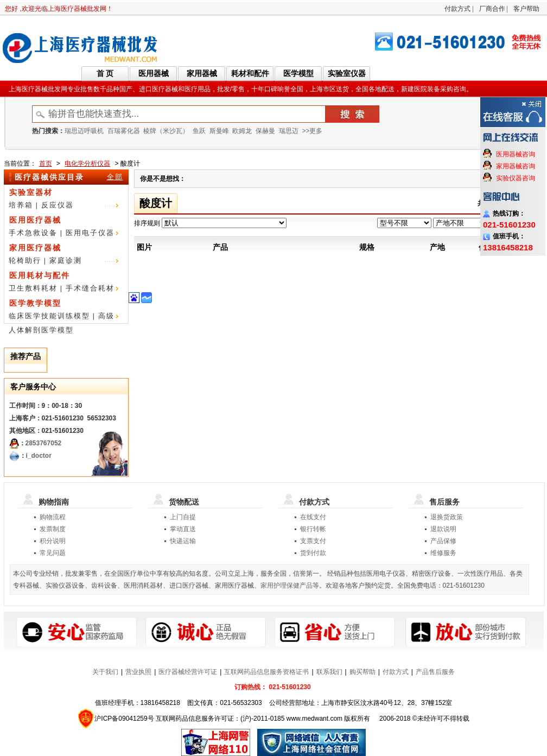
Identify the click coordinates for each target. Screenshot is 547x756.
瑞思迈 (289, 131)
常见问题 (53, 553)
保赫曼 (265, 131)
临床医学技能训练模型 (49, 316)
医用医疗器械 (35, 220)
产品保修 (443, 541)
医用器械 (154, 73)
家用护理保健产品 (287, 585)
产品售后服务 (435, 672)
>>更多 (312, 131)
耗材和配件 (250, 73)
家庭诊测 (66, 260)
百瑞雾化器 (124, 131)
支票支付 (313, 541)
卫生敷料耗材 (33, 288)
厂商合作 (492, 9)
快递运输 (183, 541)
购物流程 (53, 517)
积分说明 (53, 541)
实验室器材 (31, 192)
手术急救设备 (33, 233)
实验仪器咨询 (516, 178)
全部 (115, 177)
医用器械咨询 (516, 154)
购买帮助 (362, 672)
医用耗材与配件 (40, 275)
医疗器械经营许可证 (188, 672)
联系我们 (329, 672)
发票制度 (53, 529)
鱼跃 (199, 131)
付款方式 (457, 9)
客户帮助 (526, 9)
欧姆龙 (242, 131)
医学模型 (298, 73)
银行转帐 (313, 529)
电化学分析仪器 (87, 163)
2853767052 (44, 443)
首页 (46, 163)
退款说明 (443, 529)
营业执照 (138, 672)
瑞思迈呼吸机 (84, 131)
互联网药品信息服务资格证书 (266, 672)
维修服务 (443, 553)
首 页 (105, 73)
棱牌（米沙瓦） (166, 131)
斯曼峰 (219, 131)
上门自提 (183, 517)
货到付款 (313, 553)
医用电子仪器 (90, 233)
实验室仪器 (347, 73)
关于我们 (105, 672)
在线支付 (313, 517)
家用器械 (202, 73)
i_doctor (39, 456)
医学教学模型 (35, 303)
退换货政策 (447, 517)
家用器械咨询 (516, 166)
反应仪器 (58, 205)
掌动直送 (183, 529)
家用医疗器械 (35, 248)
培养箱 (21, 205)
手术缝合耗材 (90, 288)
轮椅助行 (25, 260)
